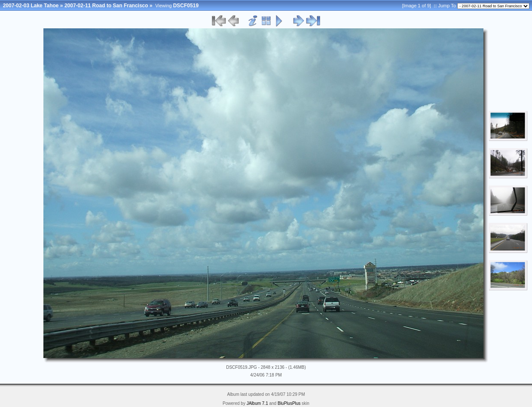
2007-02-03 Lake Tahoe (31, 6)
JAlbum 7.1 (257, 403)
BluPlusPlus (289, 403)
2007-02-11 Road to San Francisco (106, 6)
